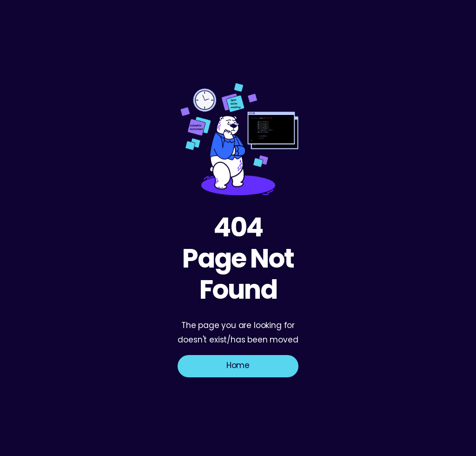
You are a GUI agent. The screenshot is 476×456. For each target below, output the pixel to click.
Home (238, 366)
